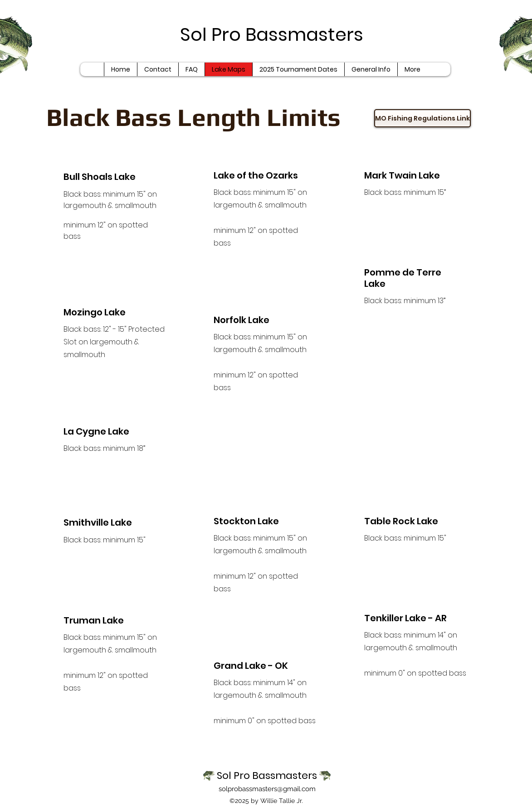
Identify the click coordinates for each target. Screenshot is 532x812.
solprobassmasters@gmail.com (267, 789)
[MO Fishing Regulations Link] (422, 118)
